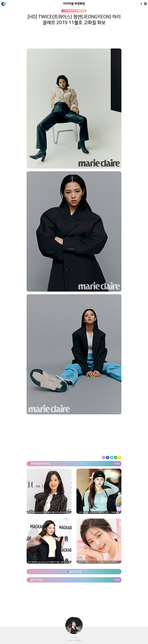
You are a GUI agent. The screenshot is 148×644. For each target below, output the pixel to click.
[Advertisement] (74, 433)
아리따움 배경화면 (74, 4)
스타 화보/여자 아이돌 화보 (74, 11)
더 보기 (117, 464)
